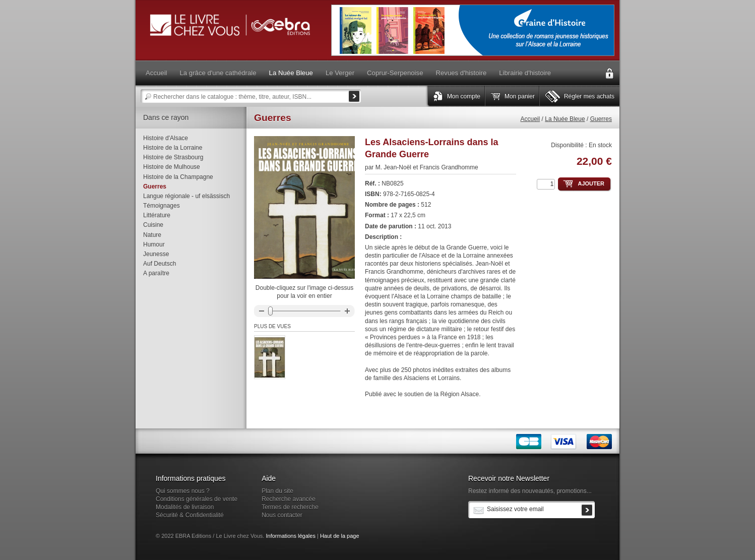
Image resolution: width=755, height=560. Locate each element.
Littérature (157, 215)
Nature (152, 235)
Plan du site (277, 491)
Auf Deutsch (160, 264)
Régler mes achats (589, 96)
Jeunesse (156, 254)
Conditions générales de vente (197, 499)
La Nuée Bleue (565, 119)
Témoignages (162, 206)
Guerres (601, 119)
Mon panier (520, 96)
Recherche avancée (289, 499)
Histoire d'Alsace (166, 138)
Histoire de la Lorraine (173, 148)
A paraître (156, 273)
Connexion (609, 74)
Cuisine (153, 225)
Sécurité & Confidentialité (190, 515)
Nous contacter (282, 515)
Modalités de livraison (185, 507)
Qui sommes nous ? (183, 491)
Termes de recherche (290, 507)
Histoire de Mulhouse (172, 167)
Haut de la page (340, 536)
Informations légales (290, 536)
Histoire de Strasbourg (173, 157)
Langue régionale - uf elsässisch (186, 196)
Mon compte (464, 96)
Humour (154, 244)
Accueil (530, 119)
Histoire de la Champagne (178, 177)
